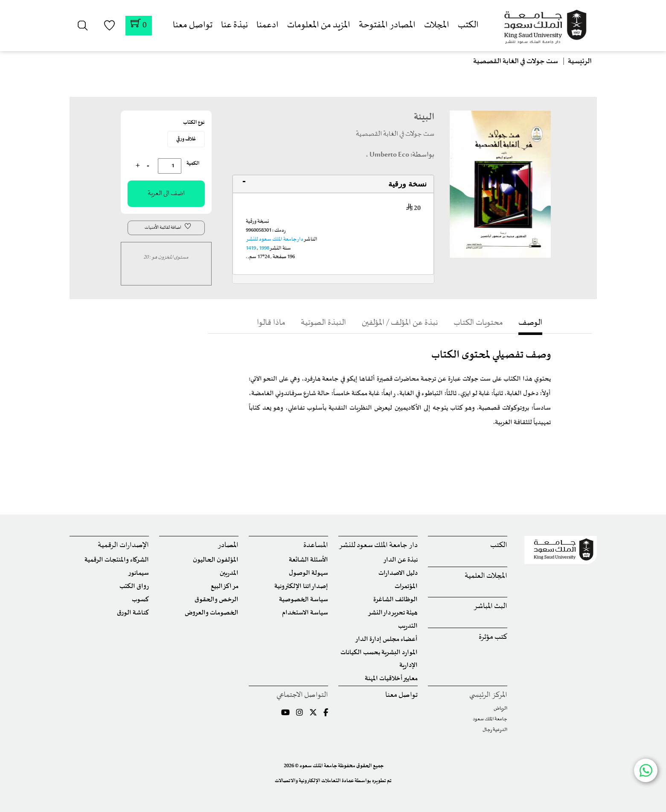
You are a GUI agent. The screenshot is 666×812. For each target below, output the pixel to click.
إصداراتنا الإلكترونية (301, 586)
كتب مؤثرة (493, 637)
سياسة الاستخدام (305, 613)
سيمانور (138, 573)
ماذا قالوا (261, 323)
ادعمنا (268, 25)
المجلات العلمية (486, 576)
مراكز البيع (225, 586)
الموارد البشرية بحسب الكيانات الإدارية (379, 659)
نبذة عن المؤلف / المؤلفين (399, 323)
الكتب (468, 25)
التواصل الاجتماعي (302, 695)
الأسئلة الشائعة (308, 560)
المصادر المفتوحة (387, 25)
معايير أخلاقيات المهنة (391, 679)
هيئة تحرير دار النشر (393, 613)
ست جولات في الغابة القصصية (516, 61)
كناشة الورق (133, 613)
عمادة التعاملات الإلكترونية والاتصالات (314, 781)
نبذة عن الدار (400, 560)
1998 (264, 248)
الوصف (540, 323)
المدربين (229, 573)
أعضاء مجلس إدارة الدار (386, 639)
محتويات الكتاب (484, 323)
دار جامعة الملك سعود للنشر (275, 239)
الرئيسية (580, 61)
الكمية (193, 163)
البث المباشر (490, 607)
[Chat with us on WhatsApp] (646, 770)
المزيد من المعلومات (319, 25)
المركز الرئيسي (488, 695)
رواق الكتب (134, 586)
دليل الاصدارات (398, 573)
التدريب (408, 626)
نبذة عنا (234, 25)
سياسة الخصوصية (304, 600)
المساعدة (316, 546)
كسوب (140, 600)
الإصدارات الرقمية (123, 546)
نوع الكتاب (194, 122)
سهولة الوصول (308, 573)
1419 (251, 248)
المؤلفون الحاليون (216, 560)
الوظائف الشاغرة (396, 600)
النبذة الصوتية (318, 323)
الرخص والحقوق (217, 600)
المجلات (437, 25)
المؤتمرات (406, 586)
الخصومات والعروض (212, 613)
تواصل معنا (193, 25)
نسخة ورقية (407, 184)
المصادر (228, 546)
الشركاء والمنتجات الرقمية (117, 560)
